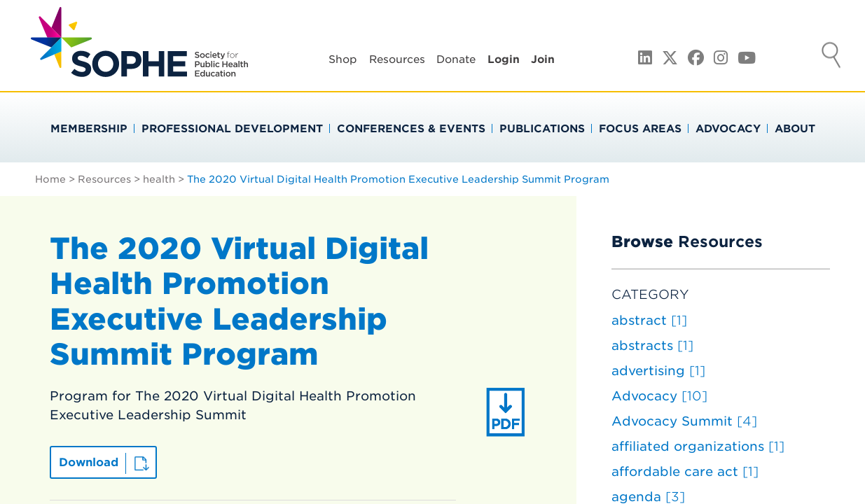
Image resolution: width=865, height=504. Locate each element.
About (795, 129)
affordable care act (685, 471)
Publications (542, 129)
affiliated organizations (698, 446)
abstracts (652, 345)
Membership (89, 129)
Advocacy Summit (684, 421)
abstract (649, 320)
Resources (397, 59)
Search (831, 57)
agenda (648, 497)
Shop (343, 59)
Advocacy (728, 129)
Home (50, 179)
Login (504, 59)
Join (543, 59)
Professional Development (232, 129)
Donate (456, 59)
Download (89, 462)
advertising (658, 371)
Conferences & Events (411, 129)
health (159, 179)
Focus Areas (640, 129)
